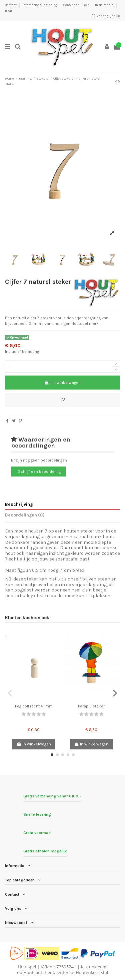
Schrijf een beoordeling (39, 472)
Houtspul (32, 972)
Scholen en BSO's (76, 5)
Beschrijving (19, 504)
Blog (8, 11)
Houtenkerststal (92, 972)
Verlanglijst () (106, 16)
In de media (105, 5)
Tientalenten (57, 972)
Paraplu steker (91, 706)
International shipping (40, 5)
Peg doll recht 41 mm (34, 706)
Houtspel (27, 967)
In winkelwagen (62, 383)
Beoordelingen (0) (25, 515)
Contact (11, 5)
